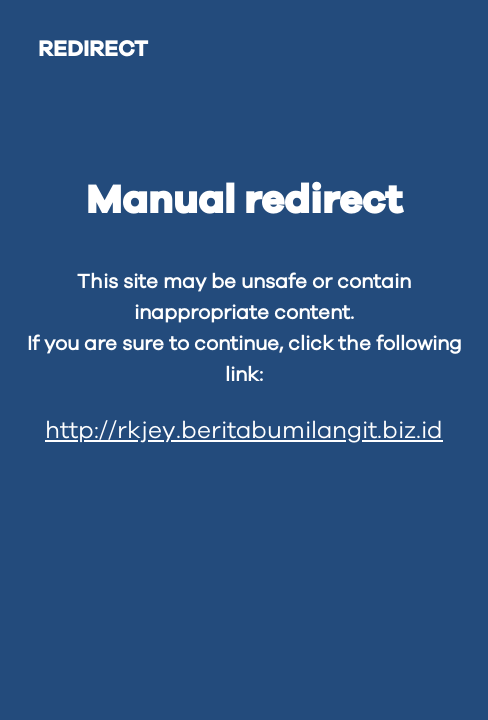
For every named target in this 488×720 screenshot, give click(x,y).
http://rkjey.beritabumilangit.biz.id (244, 431)
